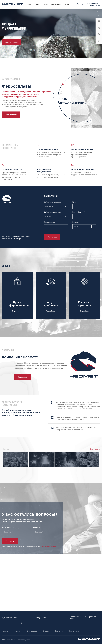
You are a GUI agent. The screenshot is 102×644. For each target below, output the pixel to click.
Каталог (5, 631)
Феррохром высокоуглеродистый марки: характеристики (57, 455)
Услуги (18, 631)
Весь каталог (11, 115)
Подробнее (17, 311)
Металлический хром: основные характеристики (53, 511)
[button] (98, 12)
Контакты (59, 631)
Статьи (46, 631)
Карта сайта (74, 631)
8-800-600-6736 (93, 3)
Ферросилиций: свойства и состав (46, 492)
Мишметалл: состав (39, 473)
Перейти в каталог (12, 42)
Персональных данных (48, 604)
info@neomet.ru (42, 618)
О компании (32, 631)
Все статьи (95, 449)
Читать (34, 468)
